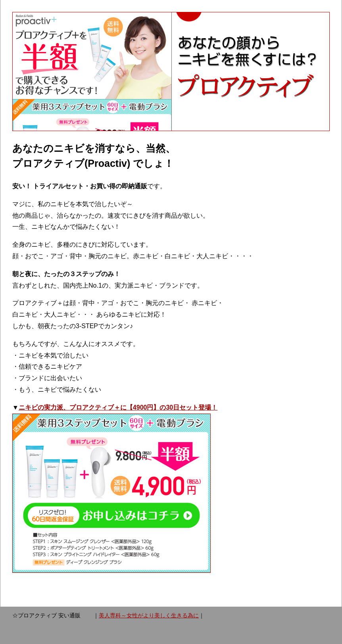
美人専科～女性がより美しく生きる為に (149, 615)
